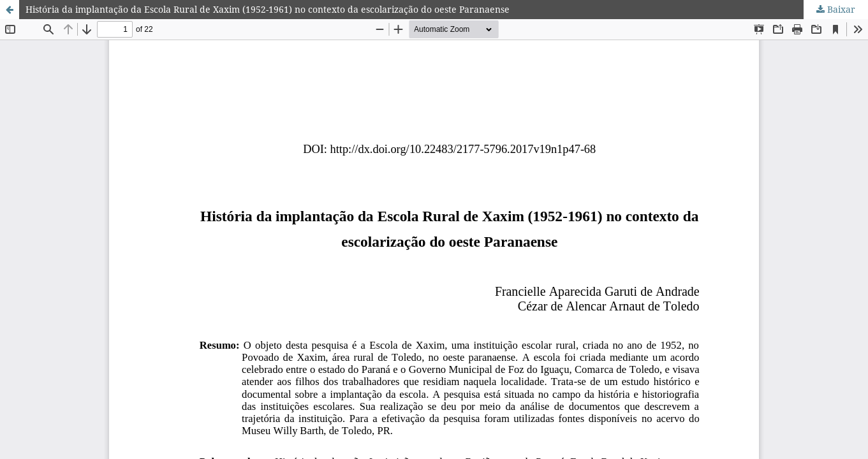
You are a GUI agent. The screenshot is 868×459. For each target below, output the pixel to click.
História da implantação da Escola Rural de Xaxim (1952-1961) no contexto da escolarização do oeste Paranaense (268, 9)
